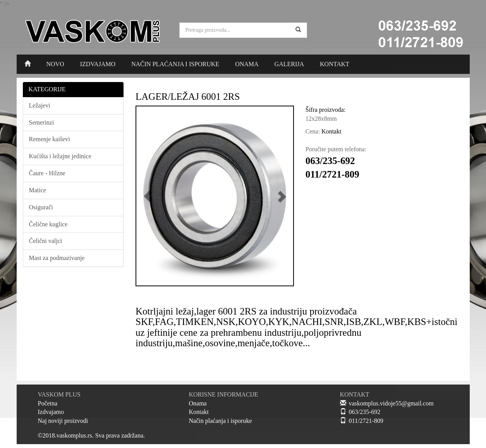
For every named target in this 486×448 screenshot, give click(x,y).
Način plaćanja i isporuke (221, 421)
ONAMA (247, 64)
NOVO (55, 64)
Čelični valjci (46, 241)
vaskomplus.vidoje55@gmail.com (391, 403)
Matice (38, 190)
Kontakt (199, 412)
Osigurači (41, 207)
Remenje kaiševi (50, 139)
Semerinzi (42, 122)
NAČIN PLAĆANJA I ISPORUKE (175, 64)
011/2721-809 (366, 421)
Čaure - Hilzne (47, 173)
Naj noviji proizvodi (63, 421)
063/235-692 (365, 412)
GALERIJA (289, 64)
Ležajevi (40, 105)
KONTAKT (335, 64)
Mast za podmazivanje (57, 258)
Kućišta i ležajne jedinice (60, 156)
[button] (148, 196)
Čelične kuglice (48, 224)
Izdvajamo (51, 412)
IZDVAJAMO (98, 64)
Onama (198, 403)
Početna (48, 403)
